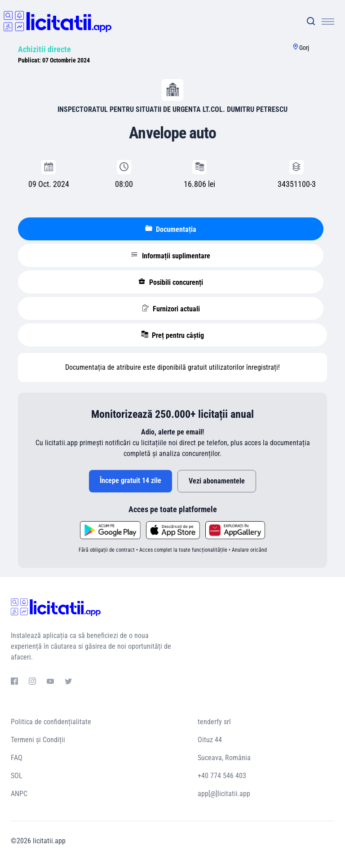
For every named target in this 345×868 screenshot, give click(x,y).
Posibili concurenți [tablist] (171, 282)
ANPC (19, 794)
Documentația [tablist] (171, 229)
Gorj (304, 48)
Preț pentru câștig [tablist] (172, 335)
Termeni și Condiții (38, 740)
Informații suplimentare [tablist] (171, 256)
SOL (17, 776)
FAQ (17, 758)
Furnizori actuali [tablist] (171, 309)
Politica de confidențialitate (51, 722)
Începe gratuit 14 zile (130, 480)
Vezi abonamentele (217, 481)
